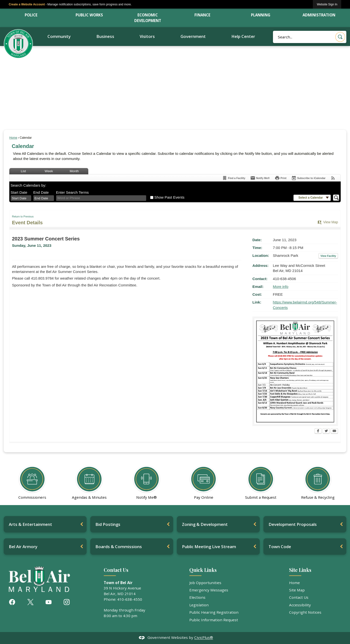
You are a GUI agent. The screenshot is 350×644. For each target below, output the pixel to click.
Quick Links (203, 570)
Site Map (297, 590)
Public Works (89, 15)
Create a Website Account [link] (27, 4)
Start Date (19, 192)
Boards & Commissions (119, 547)
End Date (41, 192)
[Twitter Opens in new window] (326, 431)
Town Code (280, 547)
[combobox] (21, 198)
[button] (340, 37)
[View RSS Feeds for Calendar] (333, 178)
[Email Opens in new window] (334, 431)
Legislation (199, 605)
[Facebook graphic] (12, 602)
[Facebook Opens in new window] (318, 431)
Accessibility (300, 605)
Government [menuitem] (193, 36)
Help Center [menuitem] (243, 36)
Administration (319, 15)
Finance (202, 15)
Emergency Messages (209, 590)
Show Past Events (169, 197)
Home (13, 138)
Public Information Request (214, 620)
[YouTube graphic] (49, 602)
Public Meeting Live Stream (209, 547)
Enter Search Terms (72, 192)
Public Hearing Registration (214, 612)
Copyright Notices (305, 612)
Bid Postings (108, 524)
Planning (261, 15)
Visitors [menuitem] (147, 36)
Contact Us (299, 597)
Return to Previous (23, 216)
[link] (327, 4)
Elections (197, 597)
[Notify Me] (260, 178)
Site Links (300, 570)
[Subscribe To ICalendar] (308, 178)
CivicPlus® (204, 638)
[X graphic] (30, 602)
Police (31, 15)
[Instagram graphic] (67, 602)
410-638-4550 (130, 599)
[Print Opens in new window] (281, 178)
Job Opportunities (205, 583)
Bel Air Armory (23, 547)
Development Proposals (293, 524)
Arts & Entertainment (30, 524)
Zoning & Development (205, 524)
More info (281, 287)
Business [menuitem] (105, 36)
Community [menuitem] (59, 36)
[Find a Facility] (234, 178)
